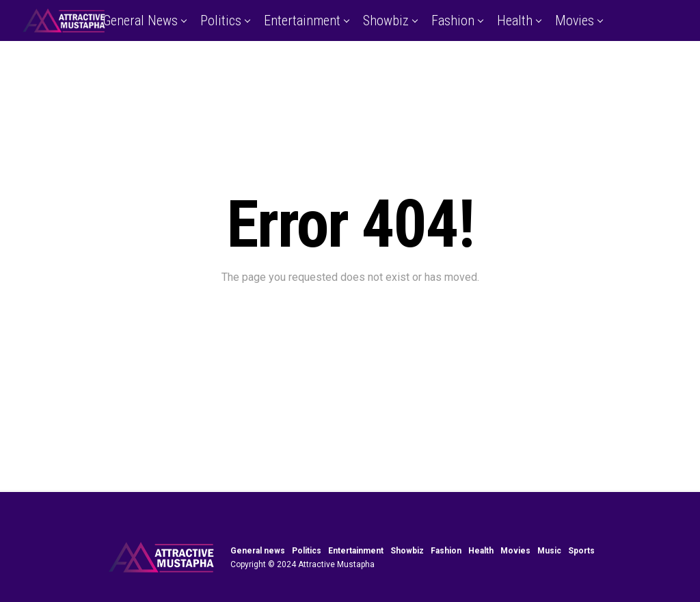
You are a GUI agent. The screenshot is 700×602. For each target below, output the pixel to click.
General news (140, 20)
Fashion (453, 20)
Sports (377, 64)
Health (515, 20)
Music (320, 64)
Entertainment (302, 20)
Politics (221, 20)
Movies (575, 20)
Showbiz (386, 20)
